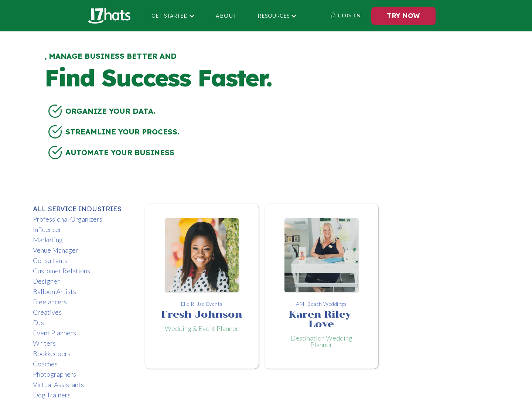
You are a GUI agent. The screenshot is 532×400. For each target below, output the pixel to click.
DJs (38, 322)
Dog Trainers (52, 395)
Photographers (54, 374)
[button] (173, 16)
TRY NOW (403, 16)
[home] (109, 16)
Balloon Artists (54, 291)
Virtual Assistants (58, 384)
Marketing (48, 240)
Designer (46, 281)
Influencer (47, 229)
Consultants (50, 260)
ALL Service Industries (77, 209)
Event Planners (54, 333)
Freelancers (50, 302)
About (226, 16)
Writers (44, 343)
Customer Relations (62, 271)
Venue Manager (56, 250)
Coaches (45, 364)
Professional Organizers (68, 219)
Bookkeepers (52, 353)
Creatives (47, 312)
